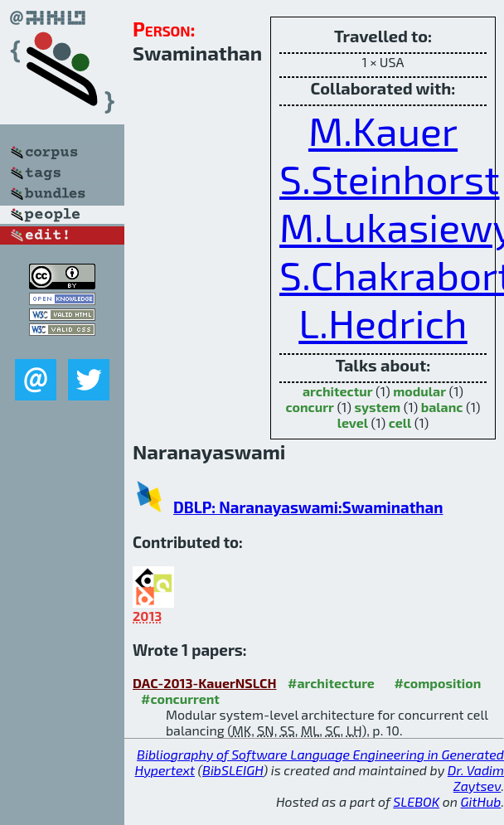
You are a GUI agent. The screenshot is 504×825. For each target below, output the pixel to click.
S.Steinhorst (390, 178)
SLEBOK (416, 801)
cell (400, 422)
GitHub (481, 801)
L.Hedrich (383, 323)
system (377, 407)
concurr (309, 407)
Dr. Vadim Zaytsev (476, 778)
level (353, 422)
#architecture (331, 683)
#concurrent (180, 699)
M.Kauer (383, 130)
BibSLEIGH (233, 770)
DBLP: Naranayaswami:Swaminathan (308, 507)
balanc (442, 407)
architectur (338, 391)
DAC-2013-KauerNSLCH (205, 683)
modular (419, 391)
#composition (437, 683)
